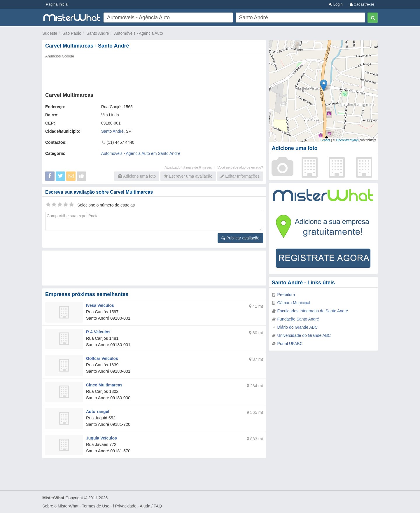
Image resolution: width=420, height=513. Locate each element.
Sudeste (50, 33)
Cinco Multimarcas (104, 385)
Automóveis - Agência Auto (138, 33)
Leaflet (325, 140)
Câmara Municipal (294, 303)
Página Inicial (57, 4)
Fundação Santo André (298, 319)
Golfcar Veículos (102, 358)
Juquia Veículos (101, 438)
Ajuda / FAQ (151, 506)
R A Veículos (98, 332)
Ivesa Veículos (100, 305)
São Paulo (72, 33)
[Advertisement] (154, 73)
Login (336, 4)
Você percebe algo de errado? (240, 167)
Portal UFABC (290, 344)
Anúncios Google (60, 56)
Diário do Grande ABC (298, 327)
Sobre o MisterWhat (60, 506)
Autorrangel (98, 412)
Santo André (98, 33)
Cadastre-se (362, 4)
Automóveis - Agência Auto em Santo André (141, 153)
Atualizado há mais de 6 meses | (191, 167)
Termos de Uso (96, 506)
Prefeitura (286, 295)
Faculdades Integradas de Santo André (313, 311)
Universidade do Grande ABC (304, 335)
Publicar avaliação (240, 238)
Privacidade (126, 506)
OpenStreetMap (347, 140)
